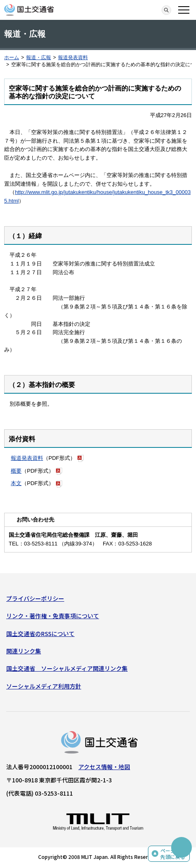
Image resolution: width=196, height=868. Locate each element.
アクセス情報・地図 (104, 767)
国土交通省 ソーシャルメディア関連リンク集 (67, 668)
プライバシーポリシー (35, 598)
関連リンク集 (24, 651)
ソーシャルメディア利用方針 (44, 686)
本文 (16, 483)
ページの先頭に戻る (173, 854)
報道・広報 (39, 57)
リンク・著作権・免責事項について (53, 616)
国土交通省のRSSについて (40, 634)
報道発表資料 (73, 57)
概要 (16, 471)
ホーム (12, 57)
